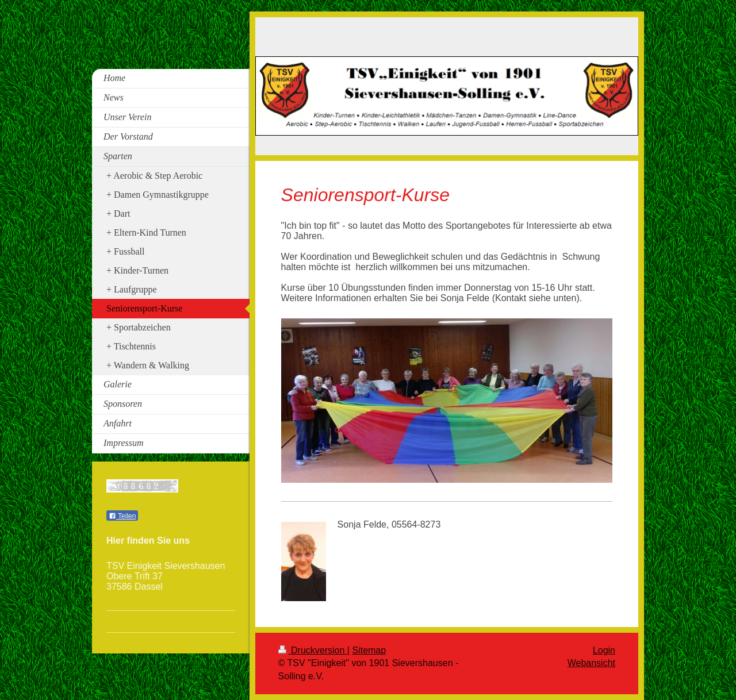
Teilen (122, 516)
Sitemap (369, 650)
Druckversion (313, 650)
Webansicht (591, 663)
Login (604, 650)
